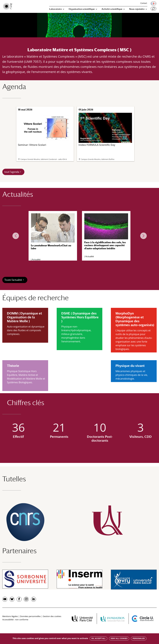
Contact (144, 3)
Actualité (36, 259)
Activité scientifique (112, 9)
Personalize (139, 638)
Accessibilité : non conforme (15, 620)
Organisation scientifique (82, 9)
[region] (79, 236)
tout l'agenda (12, 172)
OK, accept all (98, 638)
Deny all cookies (119, 638)
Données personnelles (30, 616)
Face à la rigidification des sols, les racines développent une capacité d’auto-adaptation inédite (105, 245)
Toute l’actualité (13, 280)
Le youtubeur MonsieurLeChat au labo (51, 247)
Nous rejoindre (137, 9)
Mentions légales (10, 616)
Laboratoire (56, 9)
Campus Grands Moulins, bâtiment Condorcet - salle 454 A (44, 159)
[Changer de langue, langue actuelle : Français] (153, 3)
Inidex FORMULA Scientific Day (105, 130)
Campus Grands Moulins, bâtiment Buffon (98, 159)
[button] (16, 236)
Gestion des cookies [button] (52, 616)
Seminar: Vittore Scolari (45, 130)
